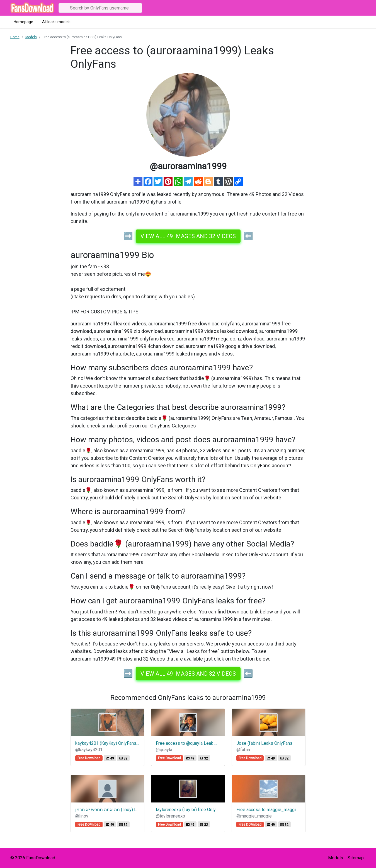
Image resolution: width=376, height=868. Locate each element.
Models (336, 858)
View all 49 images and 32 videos (188, 236)
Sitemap (356, 858)
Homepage (23, 22)
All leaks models (56, 22)
